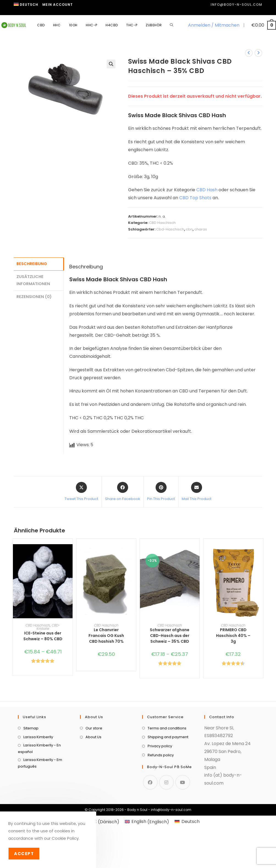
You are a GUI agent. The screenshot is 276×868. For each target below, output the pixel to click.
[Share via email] (197, 492)
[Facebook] (150, 835)
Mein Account (58, 5)
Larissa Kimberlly (38, 790)
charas (201, 229)
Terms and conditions (167, 781)
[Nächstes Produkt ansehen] (258, 53)
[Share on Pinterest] (161, 492)
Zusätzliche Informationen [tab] (33, 279)
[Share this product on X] (81, 492)
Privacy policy (160, 798)
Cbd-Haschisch (170, 229)
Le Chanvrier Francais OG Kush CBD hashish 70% (106, 636)
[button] (111, 64)
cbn (189, 229)
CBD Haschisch (162, 223)
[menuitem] (26, 5)
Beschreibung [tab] (32, 263)
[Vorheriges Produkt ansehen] (249, 53)
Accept (24, 854)
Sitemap (31, 781)
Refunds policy (161, 807)
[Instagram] (166, 835)
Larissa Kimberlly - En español (39, 801)
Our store (94, 781)
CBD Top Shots (195, 198)
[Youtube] (183, 835)
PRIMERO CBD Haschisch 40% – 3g (233, 636)
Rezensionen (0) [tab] (34, 295)
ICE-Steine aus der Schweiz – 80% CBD (43, 636)
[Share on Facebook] (123, 492)
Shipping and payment (168, 790)
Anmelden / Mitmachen (214, 25)
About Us (93, 790)
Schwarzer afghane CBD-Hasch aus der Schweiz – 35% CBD (170, 636)
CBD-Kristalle (48, 627)
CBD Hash (207, 190)
